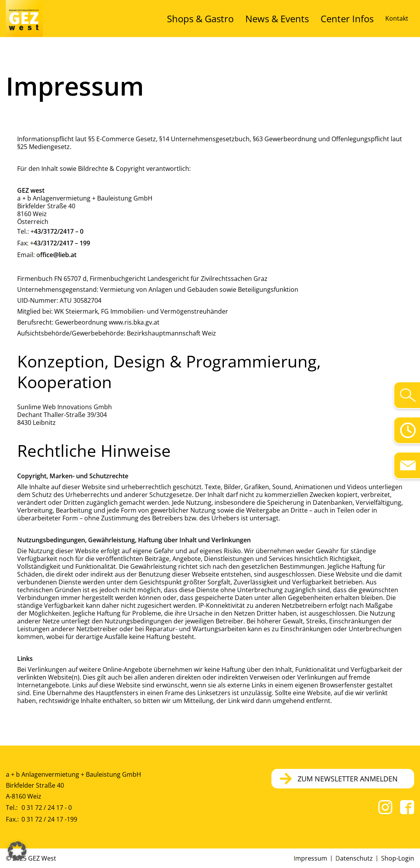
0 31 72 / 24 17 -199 (49, 819)
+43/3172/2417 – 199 (60, 243)
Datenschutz (354, 858)
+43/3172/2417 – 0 (57, 231)
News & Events (304, 18)
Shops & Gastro (248, 18)
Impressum (310, 858)
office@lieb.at (56, 255)
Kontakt (397, 18)
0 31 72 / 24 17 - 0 (47, 808)
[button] (17, 851)
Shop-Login (398, 858)
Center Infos (356, 18)
